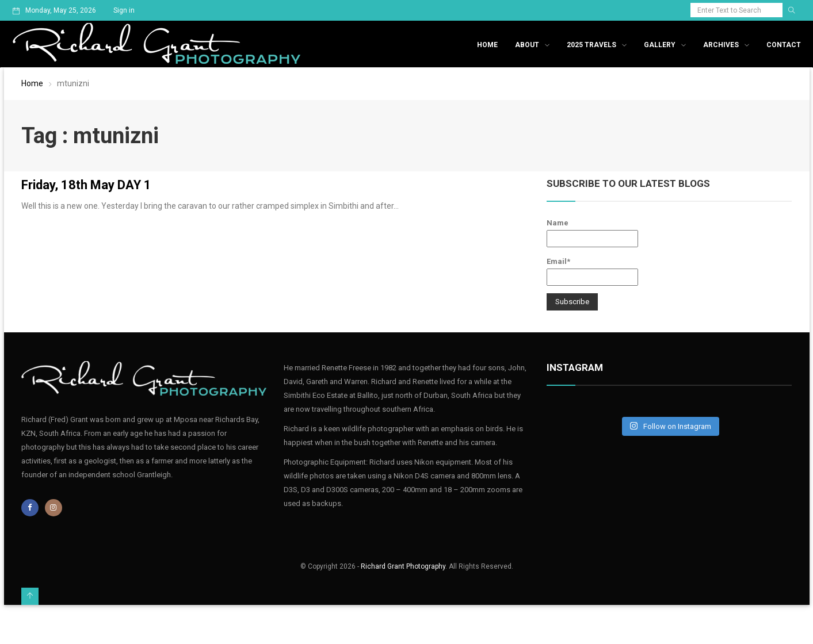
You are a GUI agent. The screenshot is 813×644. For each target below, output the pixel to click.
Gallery (660, 45)
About (527, 45)
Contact (784, 45)
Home (487, 45)
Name (592, 233)
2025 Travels (591, 45)
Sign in (124, 10)
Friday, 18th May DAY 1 (86, 185)
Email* (592, 271)
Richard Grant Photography (403, 566)
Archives (721, 45)
